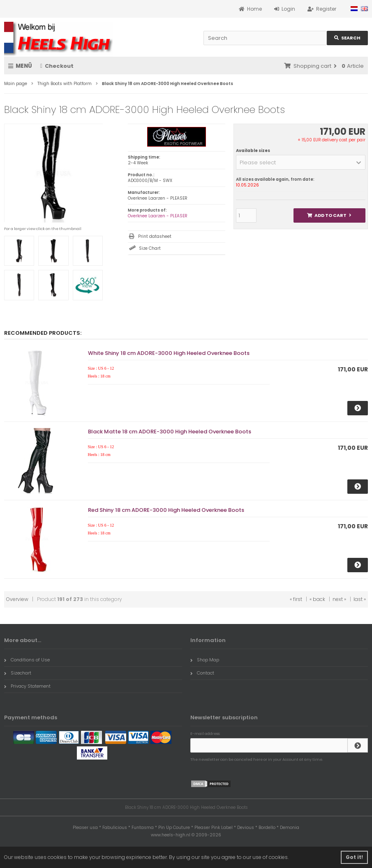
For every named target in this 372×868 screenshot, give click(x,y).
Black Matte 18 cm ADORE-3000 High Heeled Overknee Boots (170, 432)
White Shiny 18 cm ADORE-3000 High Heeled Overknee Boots (169, 353)
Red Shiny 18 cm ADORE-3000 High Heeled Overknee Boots (166, 510)
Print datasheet (155, 236)
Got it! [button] (354, 857)
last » (360, 599)
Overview (17, 599)
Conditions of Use (27, 660)
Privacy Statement (27, 686)
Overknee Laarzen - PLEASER (158, 216)
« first (296, 599)
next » (339, 599)
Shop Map (205, 660)
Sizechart (18, 673)
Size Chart (150, 248)
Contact (202, 673)
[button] (301, 162)
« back (317, 599)
